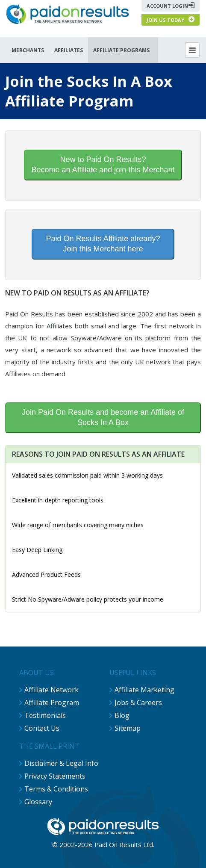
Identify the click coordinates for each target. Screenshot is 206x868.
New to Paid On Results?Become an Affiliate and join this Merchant (103, 165)
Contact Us (42, 728)
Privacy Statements (55, 776)
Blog (122, 715)
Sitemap (128, 728)
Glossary (38, 802)
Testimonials (45, 715)
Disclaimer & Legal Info (61, 763)
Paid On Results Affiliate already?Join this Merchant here (103, 244)
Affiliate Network (51, 690)
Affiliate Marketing (144, 690)
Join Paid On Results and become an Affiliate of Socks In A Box (103, 417)
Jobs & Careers (138, 703)
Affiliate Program (52, 703)
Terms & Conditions (56, 789)
